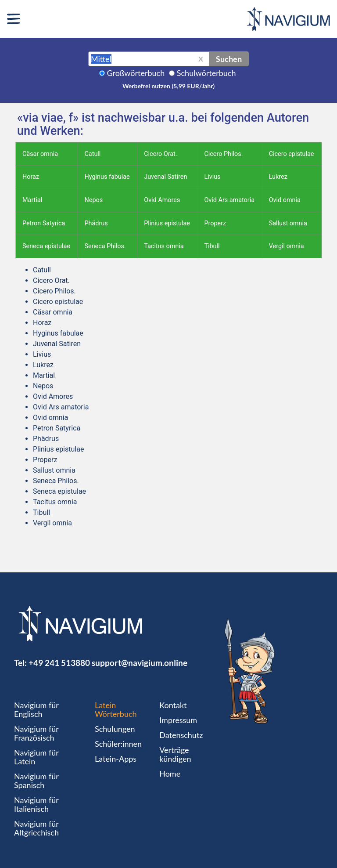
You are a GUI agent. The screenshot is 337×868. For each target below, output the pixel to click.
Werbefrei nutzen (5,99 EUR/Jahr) (168, 86)
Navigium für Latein (36, 757)
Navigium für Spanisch (36, 781)
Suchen (229, 59)
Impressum (178, 720)
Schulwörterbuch (206, 73)
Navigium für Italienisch (36, 804)
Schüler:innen (118, 744)
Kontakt (173, 705)
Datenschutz (181, 735)
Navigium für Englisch (36, 709)
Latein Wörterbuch (116, 709)
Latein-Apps (116, 759)
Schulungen (115, 729)
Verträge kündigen (175, 754)
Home (170, 774)
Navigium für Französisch (36, 733)
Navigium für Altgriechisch (36, 828)
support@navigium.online (140, 663)
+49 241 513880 (59, 663)
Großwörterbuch (136, 73)
